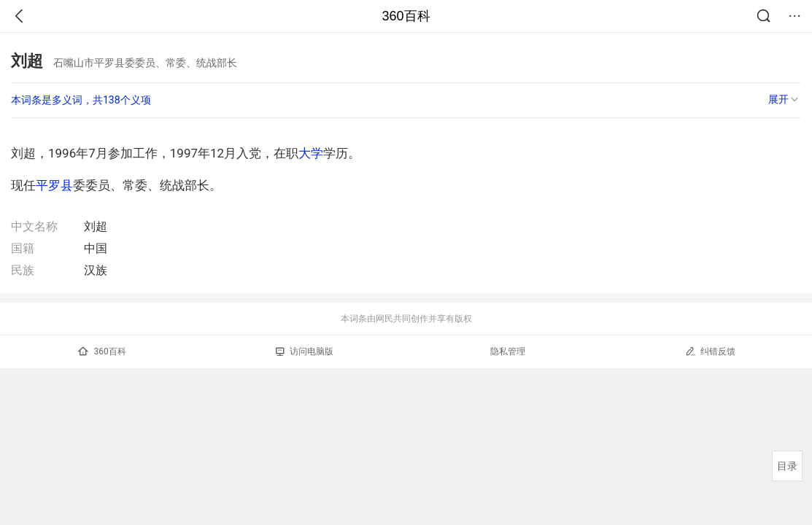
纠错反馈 (710, 351)
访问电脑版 (305, 351)
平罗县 (54, 185)
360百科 (406, 16)
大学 (311, 153)
